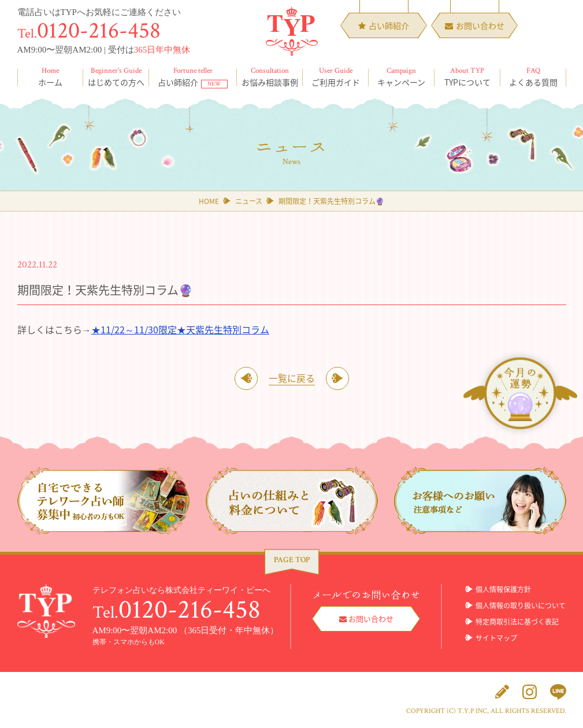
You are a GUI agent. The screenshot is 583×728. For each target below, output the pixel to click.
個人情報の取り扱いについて (521, 606)
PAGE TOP (292, 560)
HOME (209, 201)
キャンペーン (402, 77)
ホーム (50, 77)
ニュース (249, 201)
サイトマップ (496, 638)
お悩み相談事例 (270, 77)
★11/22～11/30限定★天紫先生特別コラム (180, 329)
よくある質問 (533, 77)
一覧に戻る (292, 378)
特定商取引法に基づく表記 (517, 622)
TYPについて (467, 77)
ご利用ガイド (336, 77)
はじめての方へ (116, 77)
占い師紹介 (193, 77)
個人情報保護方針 (503, 589)
